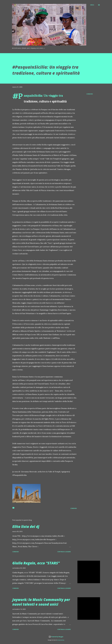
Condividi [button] (90, 94)
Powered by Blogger (56, 637)
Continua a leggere (64, 552)
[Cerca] (92, 5)
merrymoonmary (61, 640)
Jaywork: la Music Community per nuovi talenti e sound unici (41, 602)
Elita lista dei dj (26, 527)
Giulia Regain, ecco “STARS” (36, 563)
